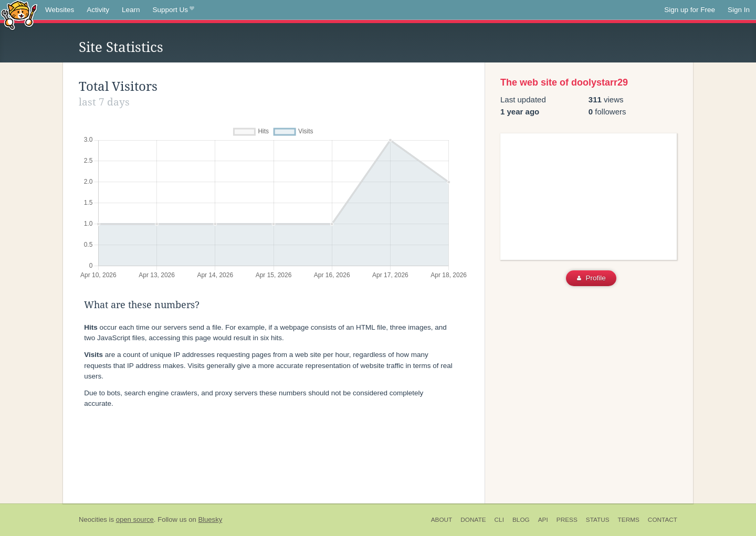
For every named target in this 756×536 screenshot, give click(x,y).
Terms (629, 520)
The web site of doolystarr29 (564, 82)
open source (135, 519)
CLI (499, 520)
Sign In (739, 10)
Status (598, 520)
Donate (473, 520)
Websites (60, 10)
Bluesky (210, 519)
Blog (521, 520)
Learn (131, 10)
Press (567, 520)
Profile (591, 278)
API (543, 520)
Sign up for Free (690, 10)
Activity (98, 10)
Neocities (93, 519)
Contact (663, 520)
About (442, 520)
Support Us (174, 10)
